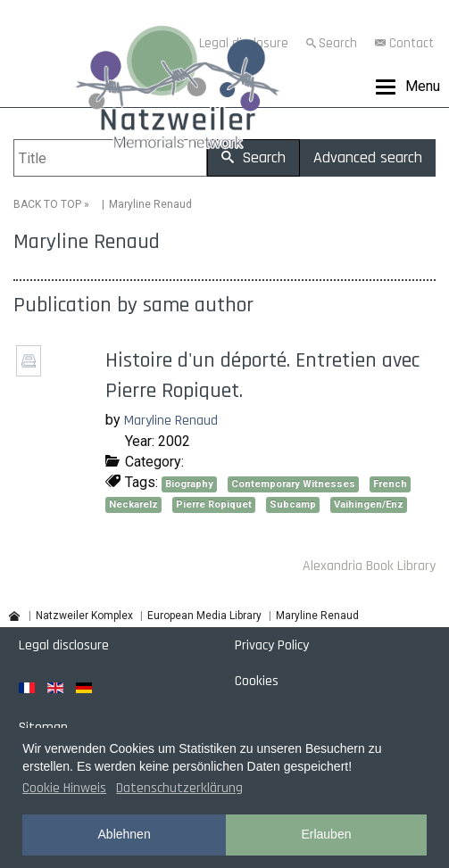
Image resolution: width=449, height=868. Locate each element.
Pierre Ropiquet (214, 504)
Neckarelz (133, 504)
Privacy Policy (272, 645)
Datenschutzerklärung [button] (179, 788)
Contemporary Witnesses (293, 484)
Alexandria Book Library (369, 566)
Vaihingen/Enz (369, 504)
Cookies (257, 681)
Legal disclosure (64, 645)
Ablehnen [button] (125, 834)
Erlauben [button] (326, 834)
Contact (412, 43)
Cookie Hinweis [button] (64, 788)
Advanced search (368, 157)
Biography (189, 484)
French (390, 484)
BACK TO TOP (47, 204)
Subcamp (293, 504)
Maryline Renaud (171, 421)
